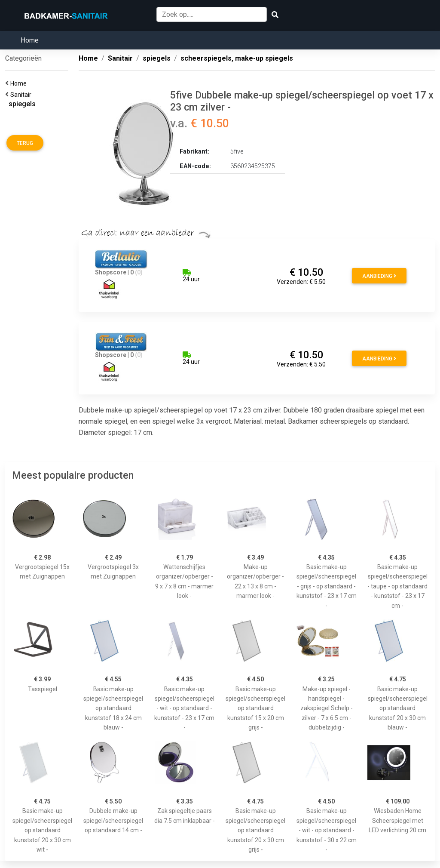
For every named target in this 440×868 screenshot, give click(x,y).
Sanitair (22, 95)
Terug (25, 143)
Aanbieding (379, 276)
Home (30, 40)
